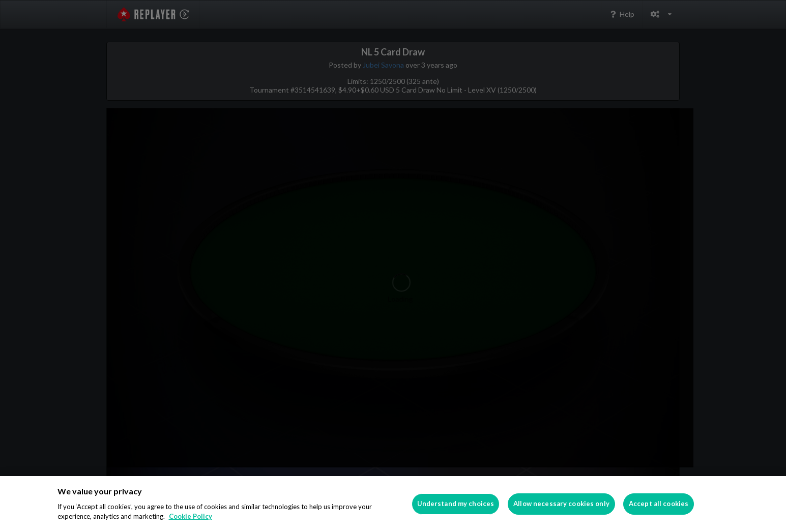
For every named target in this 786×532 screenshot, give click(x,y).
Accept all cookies (659, 504)
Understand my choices (456, 504)
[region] (393, 504)
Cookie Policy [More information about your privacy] (191, 516)
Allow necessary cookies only (561, 504)
